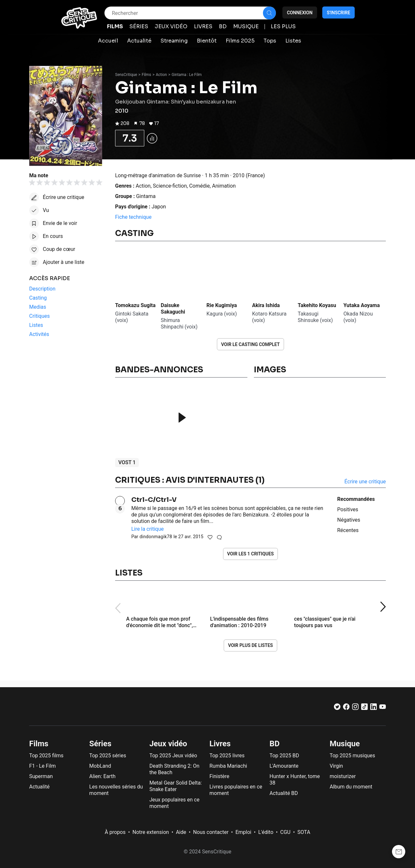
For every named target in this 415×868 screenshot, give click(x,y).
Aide (181, 832)
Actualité (39, 787)
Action (161, 75)
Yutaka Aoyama (362, 305)
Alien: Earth (102, 776)
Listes (129, 573)
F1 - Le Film (42, 766)
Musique (345, 744)
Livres (220, 744)
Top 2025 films (46, 756)
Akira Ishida (266, 305)
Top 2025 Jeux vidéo (173, 756)
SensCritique (126, 75)
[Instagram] (355, 708)
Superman (41, 776)
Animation (224, 186)
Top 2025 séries (108, 756)
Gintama (146, 196)
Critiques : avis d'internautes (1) (190, 480)
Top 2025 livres (227, 756)
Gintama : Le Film (187, 75)
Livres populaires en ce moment (236, 790)
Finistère (219, 776)
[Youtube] (383, 708)
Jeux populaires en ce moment (175, 803)
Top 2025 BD (284, 756)
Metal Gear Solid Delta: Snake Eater (176, 786)
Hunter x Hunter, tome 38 (295, 780)
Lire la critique (148, 529)
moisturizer (343, 776)
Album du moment (351, 787)
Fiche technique (133, 217)
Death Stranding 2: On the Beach (174, 769)
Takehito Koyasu (317, 305)
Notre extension (151, 832)
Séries (100, 744)
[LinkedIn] (373, 708)
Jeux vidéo (168, 744)
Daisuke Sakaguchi (173, 309)
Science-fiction (170, 186)
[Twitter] (337, 708)
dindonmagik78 (156, 537)
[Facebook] (346, 708)
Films (146, 75)
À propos (115, 832)
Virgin (336, 766)
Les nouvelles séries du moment (116, 790)
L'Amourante (284, 766)
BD (274, 744)
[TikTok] (364, 708)
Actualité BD (284, 793)
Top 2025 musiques (352, 756)
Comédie (199, 186)
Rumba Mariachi (228, 766)
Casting (134, 233)
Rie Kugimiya (222, 305)
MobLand (100, 766)
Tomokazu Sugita (135, 305)
